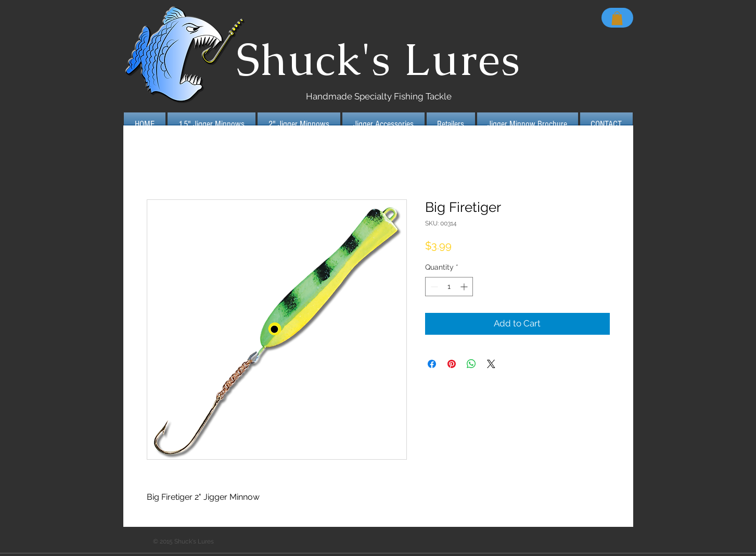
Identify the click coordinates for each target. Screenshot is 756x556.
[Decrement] (433, 287)
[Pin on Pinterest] (452, 364)
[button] (617, 18)
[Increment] (465, 287)
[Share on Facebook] (432, 364)
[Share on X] (491, 364)
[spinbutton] (449, 287)
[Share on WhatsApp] (471, 364)
